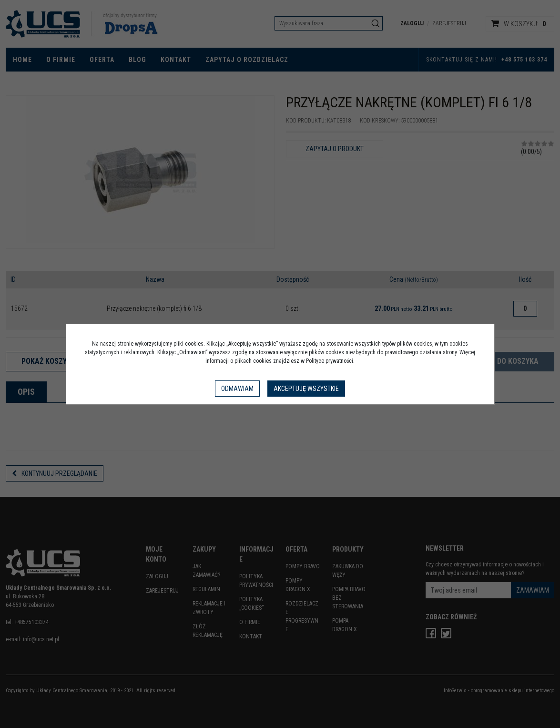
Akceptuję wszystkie (306, 389)
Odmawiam (237, 389)
